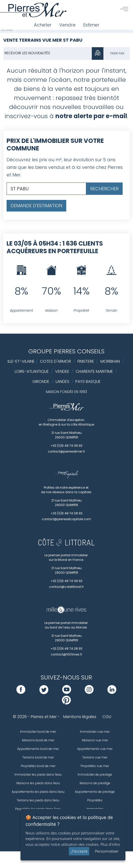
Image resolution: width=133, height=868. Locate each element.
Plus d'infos (110, 844)
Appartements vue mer (95, 749)
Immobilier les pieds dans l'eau (38, 774)
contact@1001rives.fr (66, 654)
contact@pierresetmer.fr (66, 451)
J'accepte (79, 851)
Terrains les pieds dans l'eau (38, 800)
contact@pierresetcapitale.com (66, 519)
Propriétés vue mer (95, 766)
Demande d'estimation (36, 206)
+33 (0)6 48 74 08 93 (66, 446)
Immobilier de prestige (95, 774)
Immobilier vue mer (95, 732)
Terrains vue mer (95, 757)
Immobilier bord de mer (38, 732)
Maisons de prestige (95, 783)
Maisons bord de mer (38, 740)
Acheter (43, 25)
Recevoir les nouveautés (27, 53)
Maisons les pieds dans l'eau (38, 783)
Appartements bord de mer (38, 749)
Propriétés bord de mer (38, 766)
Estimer (91, 25)
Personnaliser (107, 851)
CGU (107, 717)
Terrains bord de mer (38, 757)
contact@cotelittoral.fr (66, 587)
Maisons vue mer (95, 740)
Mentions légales (80, 717)
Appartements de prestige (95, 792)
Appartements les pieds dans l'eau (38, 792)
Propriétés (95, 800)
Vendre (67, 25)
